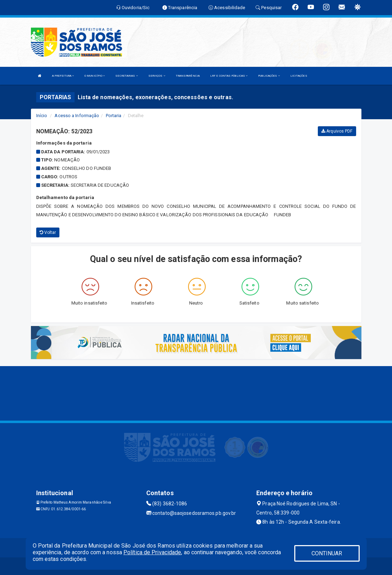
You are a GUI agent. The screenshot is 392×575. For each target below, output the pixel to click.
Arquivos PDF (337, 131)
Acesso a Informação (77, 116)
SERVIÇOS (157, 76)
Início (42, 116)
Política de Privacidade (152, 552)
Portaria (114, 116)
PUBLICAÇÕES (269, 76)
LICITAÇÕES (299, 76)
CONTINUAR (327, 553)
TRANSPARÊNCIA (188, 76)
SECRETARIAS (126, 76)
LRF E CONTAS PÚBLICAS (229, 76)
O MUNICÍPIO (95, 76)
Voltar (48, 232)
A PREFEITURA (63, 76)
